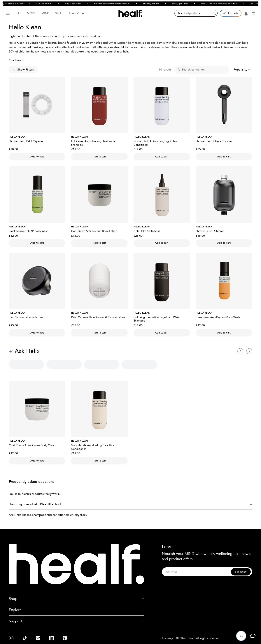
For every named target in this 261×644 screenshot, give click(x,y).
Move (31, 13)
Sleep (59, 13)
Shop (77, 599)
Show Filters (23, 70)
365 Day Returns (47, 4)
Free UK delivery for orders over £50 (115, 4)
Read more (16, 60)
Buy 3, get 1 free (76, 4)
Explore (77, 610)
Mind (45, 13)
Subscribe (241, 572)
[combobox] (242, 70)
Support (77, 621)
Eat (18, 13)
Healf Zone (77, 13)
